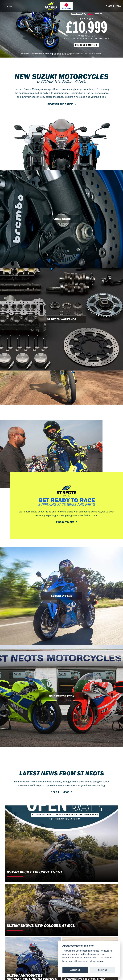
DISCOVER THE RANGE (60, 104)
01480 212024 (113, 6)
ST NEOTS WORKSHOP (61, 319)
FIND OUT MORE (65, 522)
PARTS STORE (62, 219)
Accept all (75, 970)
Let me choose (96, 961)
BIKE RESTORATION (62, 696)
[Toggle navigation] (7, 6)
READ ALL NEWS (60, 792)
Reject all (102, 970)
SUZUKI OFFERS (61, 596)
